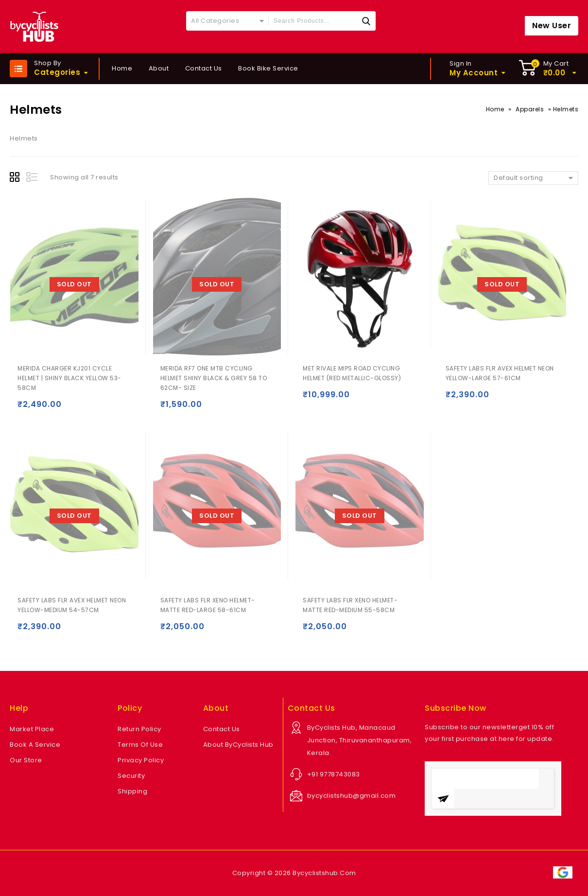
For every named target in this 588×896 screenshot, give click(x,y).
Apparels (530, 109)
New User (552, 26)
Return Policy (139, 729)
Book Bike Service (268, 68)
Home (122, 68)
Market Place (32, 729)
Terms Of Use (140, 745)
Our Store (26, 760)
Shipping (132, 791)
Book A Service (35, 745)
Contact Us (204, 68)
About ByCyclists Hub (238, 745)
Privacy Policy (141, 760)
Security (131, 776)
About (159, 68)
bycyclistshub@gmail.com (352, 796)
